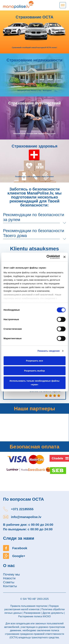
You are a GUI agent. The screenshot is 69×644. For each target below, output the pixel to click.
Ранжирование (32, 613)
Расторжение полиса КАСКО (34, 616)
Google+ (19, 556)
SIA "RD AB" (30, 599)
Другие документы (53, 613)
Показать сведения (49, 351)
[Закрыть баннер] (64, 257)
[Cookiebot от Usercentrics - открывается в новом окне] (46, 257)
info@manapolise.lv (26, 517)
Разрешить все (34, 361)
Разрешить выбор (34, 371)
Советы (9, 582)
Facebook (20, 548)
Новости (9, 578)
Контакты (10, 586)
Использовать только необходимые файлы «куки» (35, 383)
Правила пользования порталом (29, 606)
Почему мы (11, 574)
